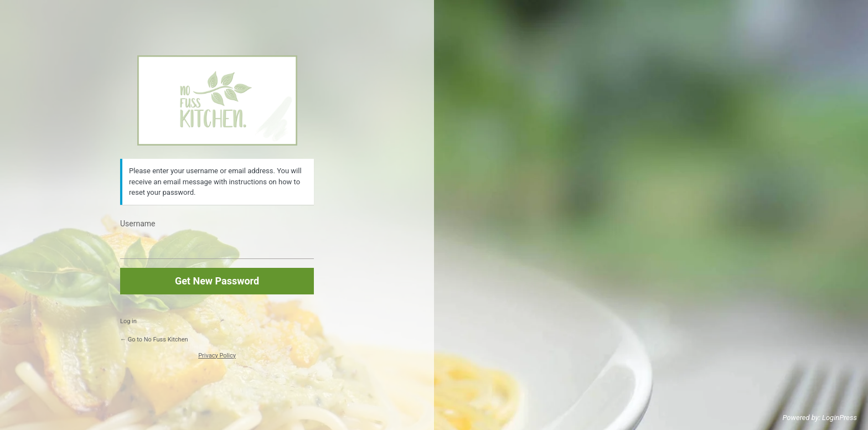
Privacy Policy (217, 356)
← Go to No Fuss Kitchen (154, 340)
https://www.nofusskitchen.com (217, 100)
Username (138, 224)
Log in (128, 321)
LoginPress (839, 418)
